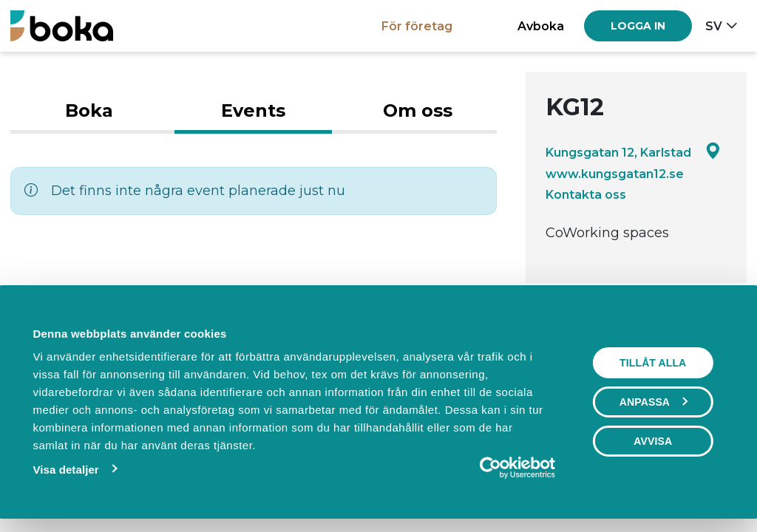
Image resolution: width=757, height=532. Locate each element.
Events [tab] (253, 110)
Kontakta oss (586, 194)
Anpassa (654, 402)
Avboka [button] (541, 26)
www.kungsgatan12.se (615, 174)
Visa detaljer (65, 470)
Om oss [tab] (418, 110)
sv (714, 26)
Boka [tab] (89, 110)
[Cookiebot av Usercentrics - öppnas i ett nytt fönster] (490, 468)
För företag (417, 26)
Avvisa (653, 441)
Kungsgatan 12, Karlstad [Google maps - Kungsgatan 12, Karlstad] (633, 152)
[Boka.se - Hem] (62, 25)
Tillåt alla (653, 363)
